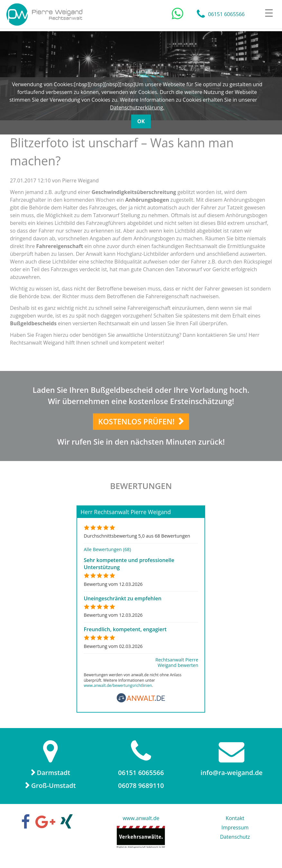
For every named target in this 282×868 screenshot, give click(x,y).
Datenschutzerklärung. (137, 107)
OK (141, 121)
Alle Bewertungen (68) (107, 555)
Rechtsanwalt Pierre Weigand (45, 14)
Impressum (235, 833)
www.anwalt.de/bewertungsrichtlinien (118, 691)
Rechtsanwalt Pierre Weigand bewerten (177, 668)
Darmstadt (54, 778)
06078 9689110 (141, 791)
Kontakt (235, 824)
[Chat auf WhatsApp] (177, 14)
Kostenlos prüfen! (137, 424)
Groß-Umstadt (54, 791)
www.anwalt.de (141, 824)
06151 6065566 (226, 14)
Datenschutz (235, 842)
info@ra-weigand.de (232, 778)
